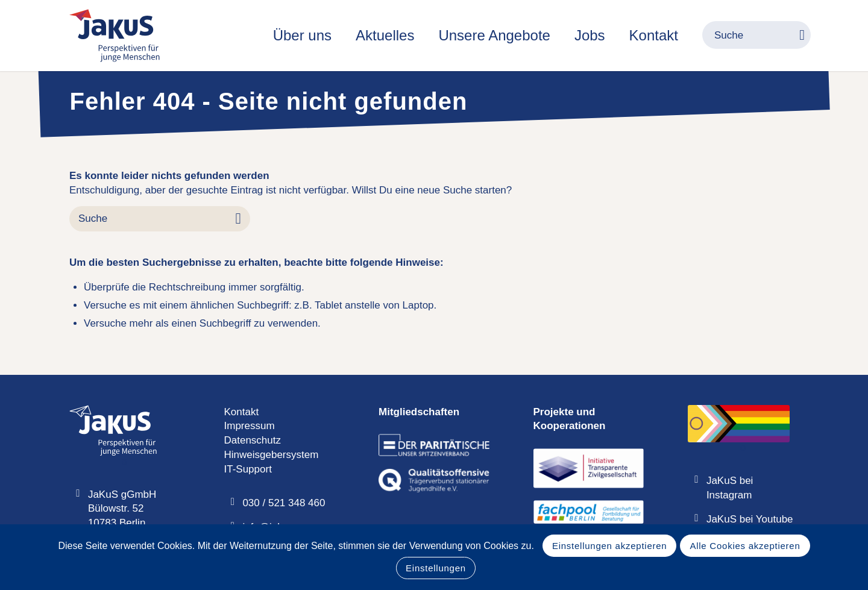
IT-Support (248, 469)
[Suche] (744, 36)
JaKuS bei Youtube (750, 519)
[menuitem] (302, 36)
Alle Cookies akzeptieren (745, 546)
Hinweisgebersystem (272, 455)
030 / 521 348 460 (284, 503)
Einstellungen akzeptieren (610, 546)
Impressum (250, 426)
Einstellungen (436, 568)
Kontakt (242, 412)
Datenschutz (253, 440)
